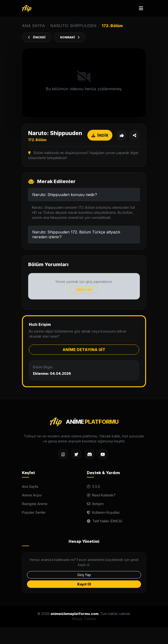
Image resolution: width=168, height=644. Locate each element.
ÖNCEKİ (37, 37)
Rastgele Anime (35, 504)
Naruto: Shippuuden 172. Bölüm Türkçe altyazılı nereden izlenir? (76, 234)
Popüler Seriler (34, 512)
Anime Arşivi (32, 495)
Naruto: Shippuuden (73, 26)
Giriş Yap (84, 575)
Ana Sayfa (30, 486)
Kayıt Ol (84, 584)
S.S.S (94, 486)
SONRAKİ (70, 37)
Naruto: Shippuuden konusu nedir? (65, 195)
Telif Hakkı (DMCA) (105, 521)
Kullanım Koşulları (103, 512)
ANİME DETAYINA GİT (84, 350)
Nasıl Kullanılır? (101, 495)
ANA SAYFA (33, 26)
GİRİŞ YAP (84, 290)
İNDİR (100, 135)
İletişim (95, 504)
